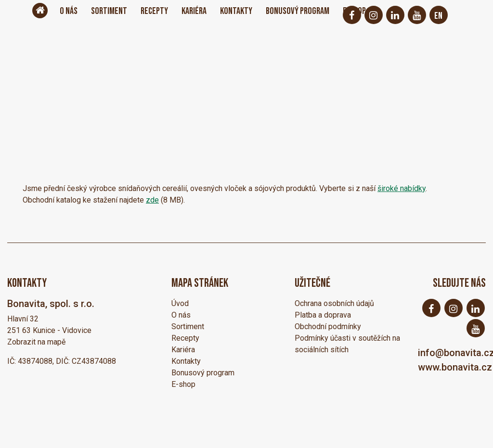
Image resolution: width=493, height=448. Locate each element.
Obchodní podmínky (328, 326)
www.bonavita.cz (455, 367)
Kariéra (194, 11)
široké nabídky (402, 188)
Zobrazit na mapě (36, 342)
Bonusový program (298, 11)
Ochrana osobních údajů (334, 303)
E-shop (183, 384)
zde (152, 200)
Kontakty (236, 11)
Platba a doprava (323, 315)
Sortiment (109, 11)
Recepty (154, 11)
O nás (69, 11)
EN (438, 16)
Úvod (180, 303)
